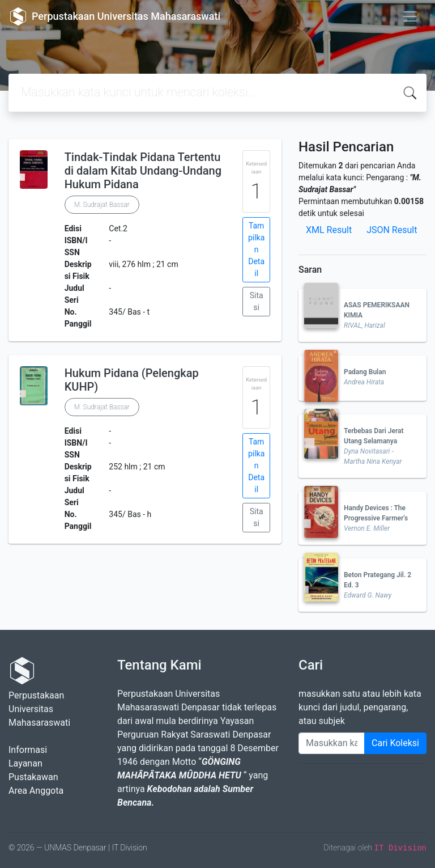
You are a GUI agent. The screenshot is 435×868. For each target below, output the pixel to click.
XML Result (329, 230)
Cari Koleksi (395, 743)
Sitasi (257, 301)
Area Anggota (36, 791)
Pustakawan (33, 777)
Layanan (25, 763)
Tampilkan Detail (256, 249)
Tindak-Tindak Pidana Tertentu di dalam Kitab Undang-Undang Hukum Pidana (143, 171)
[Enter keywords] (332, 743)
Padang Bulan (365, 372)
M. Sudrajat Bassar (102, 205)
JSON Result (392, 230)
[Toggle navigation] (410, 16)
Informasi (28, 750)
